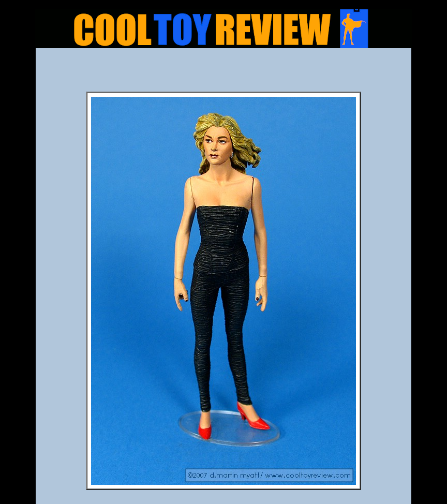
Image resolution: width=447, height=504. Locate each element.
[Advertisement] (224, 73)
